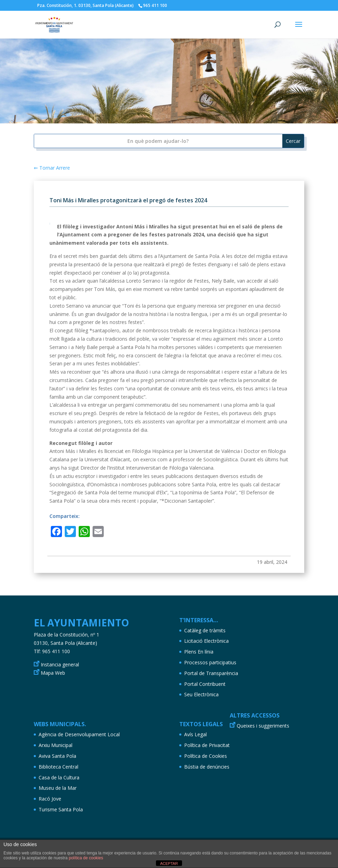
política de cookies (86, 858)
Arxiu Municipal (56, 745)
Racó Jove (50, 799)
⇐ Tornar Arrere (52, 168)
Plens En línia (199, 652)
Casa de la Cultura (59, 777)
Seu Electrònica (201, 694)
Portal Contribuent (205, 684)
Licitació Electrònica (206, 641)
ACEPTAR (169, 863)
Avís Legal (195, 734)
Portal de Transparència (211, 673)
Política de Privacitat (207, 745)
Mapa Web (53, 673)
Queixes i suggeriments (263, 726)
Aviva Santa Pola (57, 756)
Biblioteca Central (58, 767)
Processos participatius (210, 662)
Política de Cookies (206, 756)
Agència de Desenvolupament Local (79, 734)
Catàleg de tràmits (205, 630)
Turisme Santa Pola (61, 809)
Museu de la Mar (58, 788)
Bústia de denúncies (207, 767)
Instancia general (60, 664)
